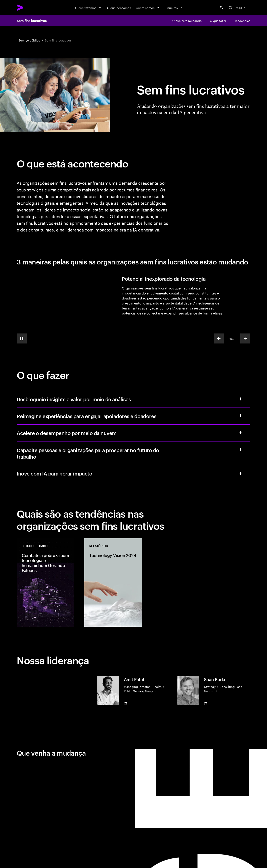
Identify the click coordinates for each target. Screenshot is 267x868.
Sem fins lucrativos (32, 20)
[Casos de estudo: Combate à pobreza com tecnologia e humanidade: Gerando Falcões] (45, 582)
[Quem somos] (148, 8)
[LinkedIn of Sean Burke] (206, 704)
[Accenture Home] (29, 8)
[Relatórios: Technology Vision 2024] (113, 582)
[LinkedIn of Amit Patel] (126, 704)
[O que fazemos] (89, 8)
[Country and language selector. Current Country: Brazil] (238, 8)
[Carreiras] (174, 8)
